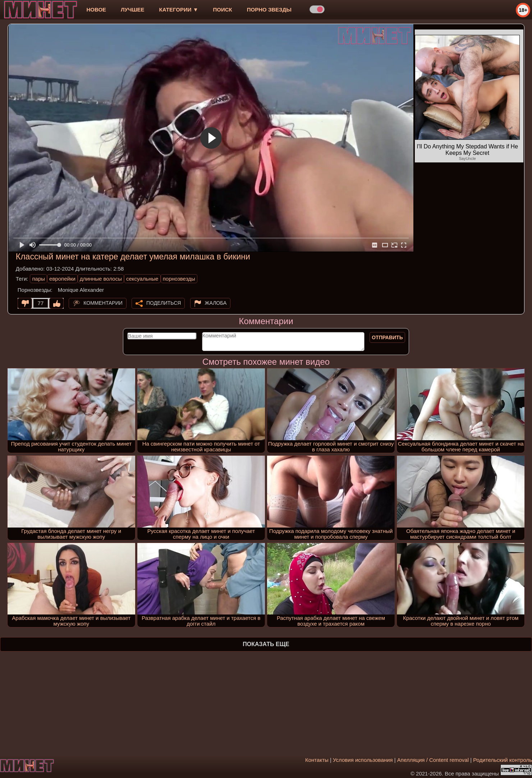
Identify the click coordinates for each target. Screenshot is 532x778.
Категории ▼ (179, 10)
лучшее (132, 10)
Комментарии (103, 303)
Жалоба (216, 303)
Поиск (223, 10)
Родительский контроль (503, 760)
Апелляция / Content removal (433, 760)
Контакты (317, 760)
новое (96, 10)
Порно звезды (269, 10)
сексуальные (142, 279)
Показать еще (266, 644)
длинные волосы (101, 279)
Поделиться (164, 303)
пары (38, 279)
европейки (62, 279)
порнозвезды (179, 279)
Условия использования (363, 760)
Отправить (387, 337)
